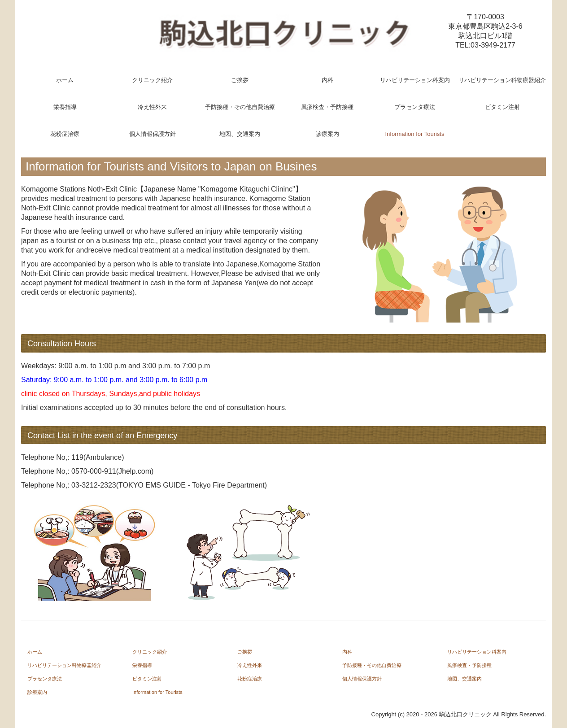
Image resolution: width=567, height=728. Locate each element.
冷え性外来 (152, 107)
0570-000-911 (94, 471)
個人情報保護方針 (153, 134)
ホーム (65, 80)
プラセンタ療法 (415, 107)
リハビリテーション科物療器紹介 (502, 80)
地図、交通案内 (240, 134)
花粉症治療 (65, 134)
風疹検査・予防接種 (327, 107)
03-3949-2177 (493, 45)
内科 (327, 80)
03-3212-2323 (94, 485)
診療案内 (327, 134)
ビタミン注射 (502, 107)
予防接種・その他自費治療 (240, 107)
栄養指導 (65, 107)
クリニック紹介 (152, 80)
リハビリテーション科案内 (415, 80)
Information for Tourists (415, 134)
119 (77, 457)
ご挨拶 (240, 80)
